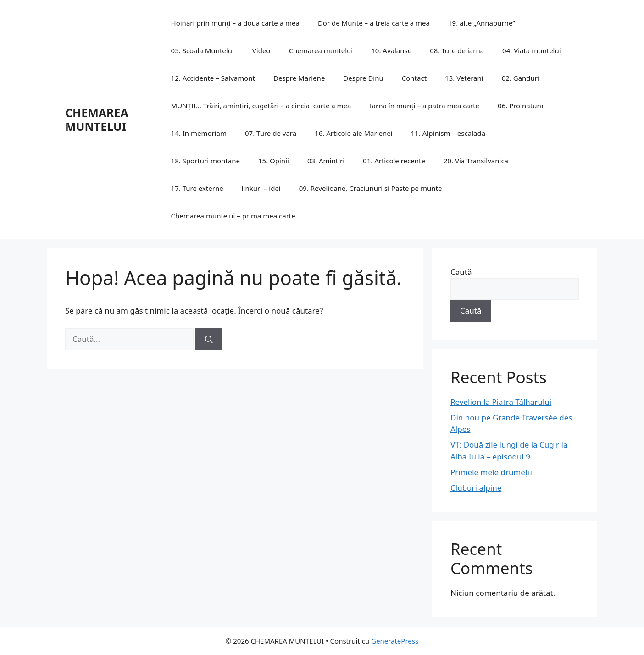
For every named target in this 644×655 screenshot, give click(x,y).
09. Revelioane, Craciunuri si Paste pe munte (371, 188)
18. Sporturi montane (205, 161)
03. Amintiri (326, 161)
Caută (461, 272)
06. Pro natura (521, 106)
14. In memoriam (199, 133)
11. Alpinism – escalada (448, 133)
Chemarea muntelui (321, 50)
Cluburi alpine (476, 488)
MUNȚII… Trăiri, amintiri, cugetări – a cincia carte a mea (261, 106)
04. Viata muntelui (532, 50)
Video (261, 50)
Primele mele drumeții (491, 472)
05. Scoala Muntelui (203, 50)
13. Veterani (464, 78)
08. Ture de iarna (457, 50)
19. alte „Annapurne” (482, 23)
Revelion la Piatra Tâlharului (501, 402)
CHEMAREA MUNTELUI (97, 119)
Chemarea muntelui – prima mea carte (233, 216)
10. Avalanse (391, 50)
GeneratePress (395, 641)
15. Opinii (274, 161)
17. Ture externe (197, 188)
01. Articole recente (394, 161)
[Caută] (209, 339)
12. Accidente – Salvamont (213, 78)
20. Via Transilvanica (476, 161)
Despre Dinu (363, 78)
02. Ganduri (521, 78)
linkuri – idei (261, 188)
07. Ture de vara (271, 133)
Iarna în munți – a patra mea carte (425, 106)
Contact (414, 78)
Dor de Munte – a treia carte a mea (374, 23)
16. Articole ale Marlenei (353, 133)
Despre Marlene (299, 78)
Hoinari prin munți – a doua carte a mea (235, 23)
